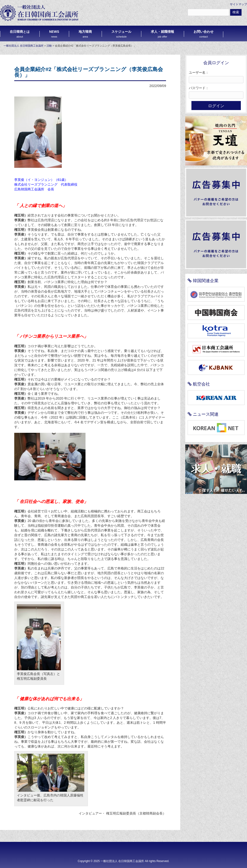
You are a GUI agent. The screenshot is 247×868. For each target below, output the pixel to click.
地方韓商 (85, 34)
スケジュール (121, 34)
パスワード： (199, 88)
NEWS (54, 34)
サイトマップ (238, 4)
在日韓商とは (20, 34)
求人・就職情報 (162, 34)
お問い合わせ (204, 34)
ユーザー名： (199, 72)
